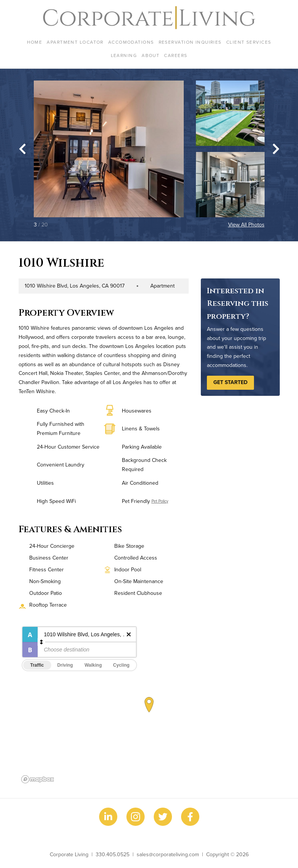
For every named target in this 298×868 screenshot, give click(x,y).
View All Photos (246, 225)
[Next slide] (276, 149)
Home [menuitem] (35, 42)
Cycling (121, 665)
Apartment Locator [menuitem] (75, 42)
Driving (65, 665)
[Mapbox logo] (38, 779)
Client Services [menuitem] (249, 42)
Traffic (37, 665)
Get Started (230, 382)
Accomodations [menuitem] (131, 42)
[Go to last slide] (22, 149)
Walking (93, 665)
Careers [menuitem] (176, 55)
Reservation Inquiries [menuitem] (190, 42)
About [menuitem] (151, 55)
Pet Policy (160, 501)
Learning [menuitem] (124, 55)
